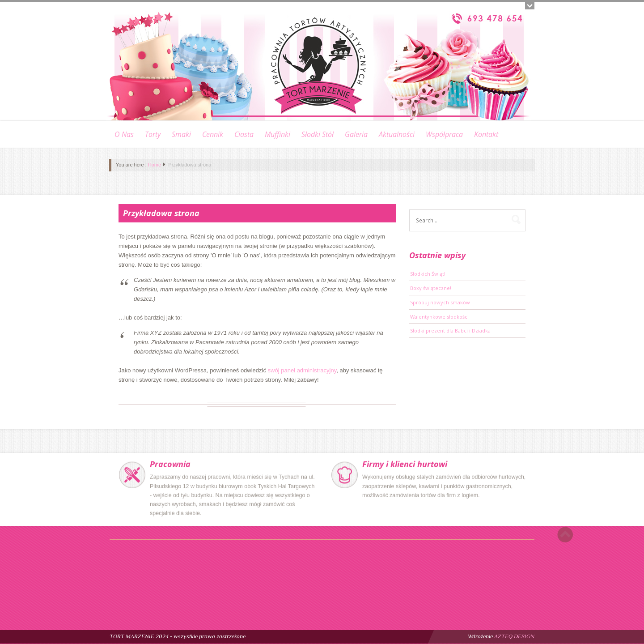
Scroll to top (565, 535)
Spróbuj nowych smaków (440, 302)
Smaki (181, 134)
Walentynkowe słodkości (439, 317)
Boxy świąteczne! (431, 288)
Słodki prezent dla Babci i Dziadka (450, 331)
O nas (124, 134)
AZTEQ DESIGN (514, 636)
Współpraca (444, 134)
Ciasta (244, 134)
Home (155, 165)
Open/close (530, 6)
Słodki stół (318, 134)
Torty (153, 134)
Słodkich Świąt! (428, 274)
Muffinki (278, 134)
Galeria (356, 134)
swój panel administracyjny (302, 370)
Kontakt (486, 134)
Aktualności (397, 134)
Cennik (213, 134)
